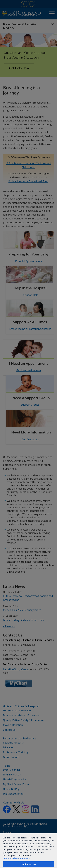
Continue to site (28, 864)
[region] (28, 851)
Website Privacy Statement (17, 858)
